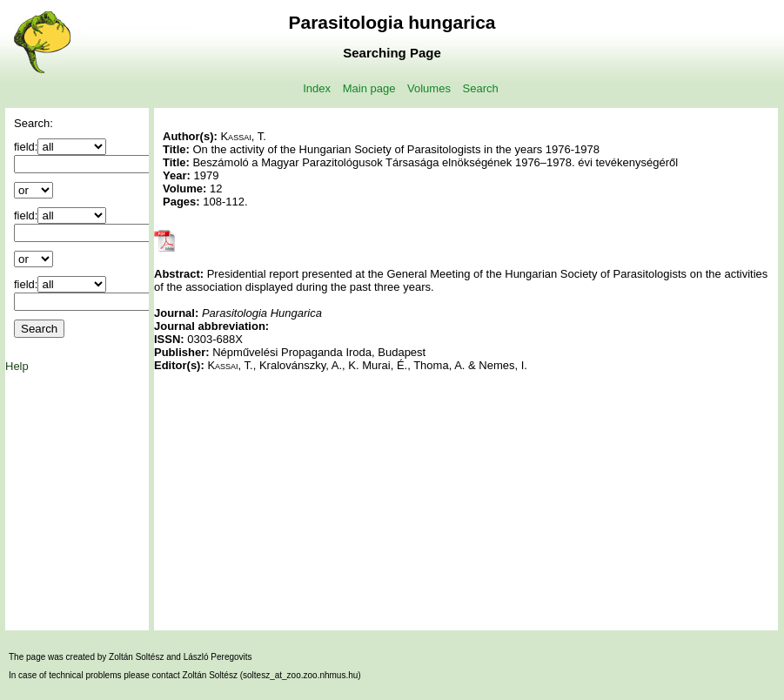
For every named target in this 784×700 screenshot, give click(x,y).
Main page (369, 88)
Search (481, 88)
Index (317, 88)
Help (17, 366)
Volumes (429, 88)
